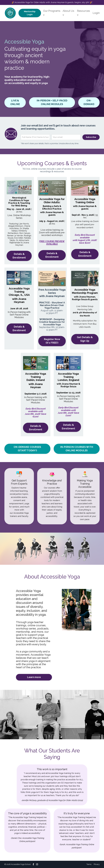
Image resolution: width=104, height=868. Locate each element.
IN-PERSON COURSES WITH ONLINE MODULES (77, 449)
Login (96, 13)
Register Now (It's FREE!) (52, 341)
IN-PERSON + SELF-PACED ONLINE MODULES (52, 102)
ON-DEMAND (89, 102)
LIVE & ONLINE (15, 102)
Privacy (97, 864)
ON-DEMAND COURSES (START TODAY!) (27, 449)
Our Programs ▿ (52, 13)
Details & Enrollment (19, 256)
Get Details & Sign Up (85, 339)
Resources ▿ (83, 13)
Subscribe (91, 137)
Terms (89, 864)
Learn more (34, 677)
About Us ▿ (68, 13)
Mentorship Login (30, 13)
